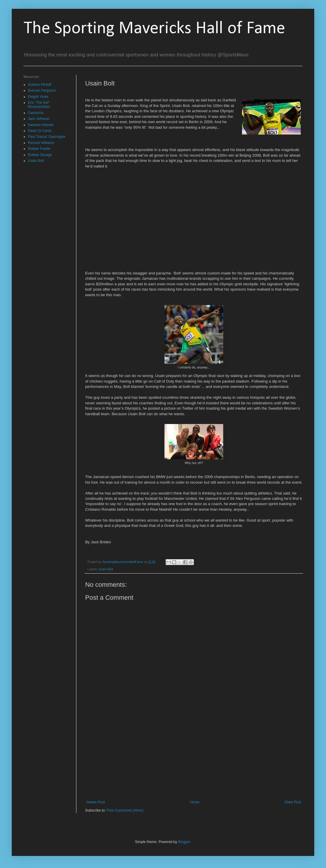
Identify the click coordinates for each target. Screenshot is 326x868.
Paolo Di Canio (40, 131)
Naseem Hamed (41, 125)
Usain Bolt (106, 569)
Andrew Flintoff (40, 85)
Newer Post (96, 802)
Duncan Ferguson (42, 91)
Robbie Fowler (39, 149)
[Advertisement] (194, 763)
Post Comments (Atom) (125, 810)
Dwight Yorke (38, 97)
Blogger (184, 842)
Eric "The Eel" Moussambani (39, 105)
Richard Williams (41, 143)
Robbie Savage (40, 155)
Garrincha (36, 113)
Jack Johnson (39, 119)
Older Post (293, 802)
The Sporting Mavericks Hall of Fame (154, 29)
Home (195, 802)
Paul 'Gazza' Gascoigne (47, 137)
